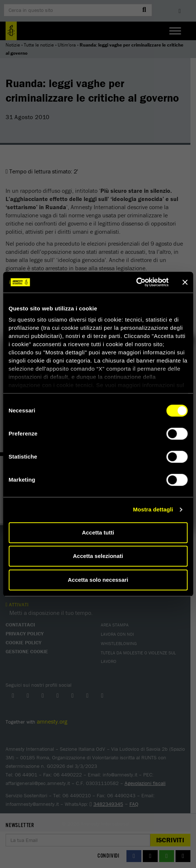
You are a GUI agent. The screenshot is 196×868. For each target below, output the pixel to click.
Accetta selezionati (98, 556)
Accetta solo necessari (98, 580)
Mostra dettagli (153, 509)
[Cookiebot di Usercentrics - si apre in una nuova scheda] (136, 282)
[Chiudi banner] (185, 282)
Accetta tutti (98, 532)
